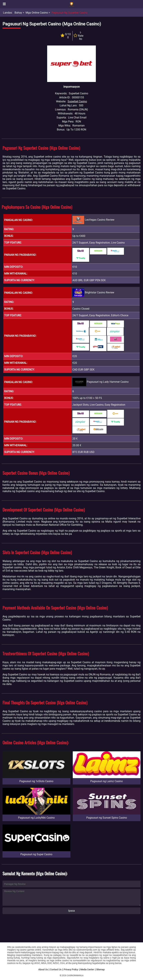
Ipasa (71, 911)
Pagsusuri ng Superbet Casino (69, 13)
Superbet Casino (77, 101)
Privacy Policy (71, 969)
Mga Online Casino (37, 13)
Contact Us (56, 969)
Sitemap (100, 969)
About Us (43, 969)
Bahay (18, 13)
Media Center (87, 969)
